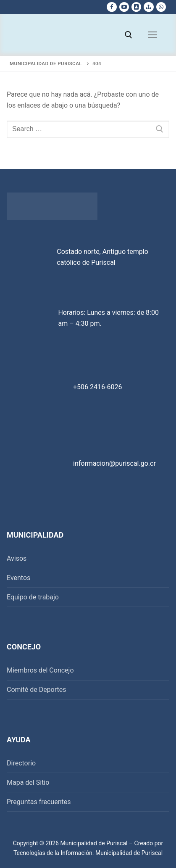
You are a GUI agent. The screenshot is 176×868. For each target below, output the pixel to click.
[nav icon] (152, 35)
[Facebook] (112, 7)
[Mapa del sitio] (148, 7)
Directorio (21, 763)
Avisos (17, 558)
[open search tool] (129, 35)
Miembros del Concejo (40, 670)
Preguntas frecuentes (39, 802)
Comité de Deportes (37, 690)
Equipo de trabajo (33, 597)
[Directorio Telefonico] (136, 7)
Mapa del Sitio (28, 782)
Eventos (18, 578)
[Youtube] (124, 7)
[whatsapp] (161, 7)
